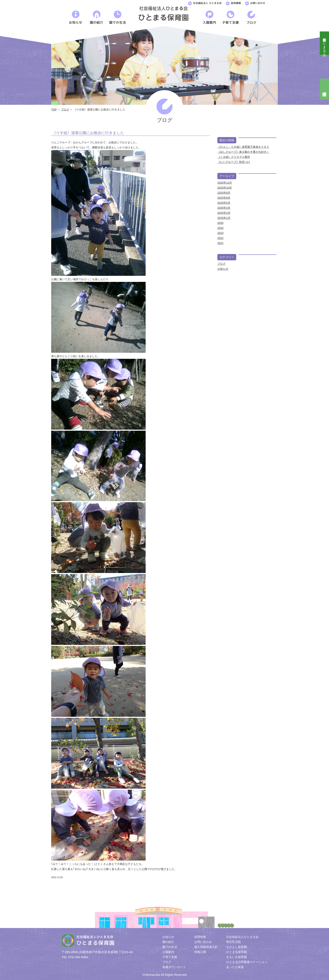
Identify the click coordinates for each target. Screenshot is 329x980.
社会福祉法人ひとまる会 (324, 43)
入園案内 (168, 952)
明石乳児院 (234, 942)
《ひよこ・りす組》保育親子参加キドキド (243, 147)
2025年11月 (225, 183)
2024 (220, 228)
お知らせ (223, 269)
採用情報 (233, 3)
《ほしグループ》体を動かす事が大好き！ (243, 152)
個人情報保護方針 (206, 947)
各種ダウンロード (174, 967)
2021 (220, 243)
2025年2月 (224, 213)
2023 (220, 233)
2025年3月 (224, 208)
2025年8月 (224, 198)
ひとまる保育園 (236, 952)
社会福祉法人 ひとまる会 (205, 3)
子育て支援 (170, 957)
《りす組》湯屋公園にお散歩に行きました (88, 133)
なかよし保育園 (236, 947)
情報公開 (200, 952)
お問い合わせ (255, 3)
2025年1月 (224, 218)
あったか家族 (235, 967)
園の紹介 (168, 942)
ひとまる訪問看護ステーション (247, 962)
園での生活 (170, 947)
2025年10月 (225, 188)
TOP (54, 110)
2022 (220, 238)
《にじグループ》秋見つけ (234, 162)
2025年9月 (224, 193)
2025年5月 (224, 203)
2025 (220, 223)
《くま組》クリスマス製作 (234, 157)
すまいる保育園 (236, 957)
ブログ (65, 110)
